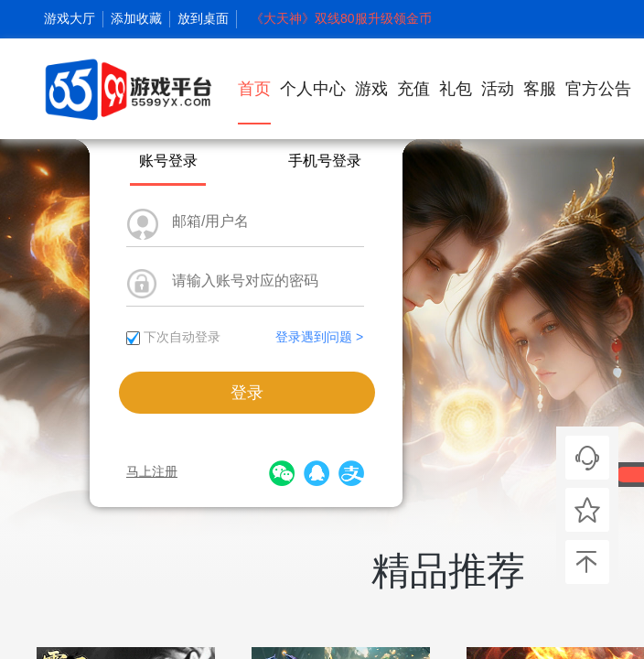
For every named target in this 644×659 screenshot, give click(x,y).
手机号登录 (325, 161)
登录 (247, 393)
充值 (413, 89)
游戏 (371, 89)
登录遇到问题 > (319, 337)
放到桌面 (203, 18)
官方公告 (598, 89)
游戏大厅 (70, 18)
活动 (498, 89)
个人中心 (313, 89)
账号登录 (168, 161)
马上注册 (152, 471)
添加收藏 (136, 18)
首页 (254, 102)
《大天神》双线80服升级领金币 (341, 18)
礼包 (456, 89)
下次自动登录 (182, 337)
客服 (540, 89)
